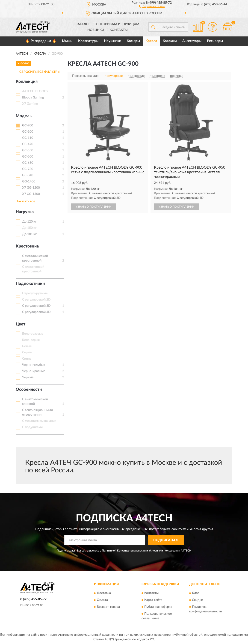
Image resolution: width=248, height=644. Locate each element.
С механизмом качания (39, 421)
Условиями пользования (164, 551)
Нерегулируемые (35, 293)
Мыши (67, 41)
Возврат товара (108, 607)
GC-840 (28, 175)
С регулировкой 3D (36, 306)
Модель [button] (24, 116)
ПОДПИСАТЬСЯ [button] (166, 540)
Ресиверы (215, 41)
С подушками (32, 427)
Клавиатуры (88, 41)
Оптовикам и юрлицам (118, 24)
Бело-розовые (33, 334)
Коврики (170, 41)
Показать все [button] (25, 201)
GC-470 (28, 144)
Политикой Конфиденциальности (124, 551)
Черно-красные (34, 371)
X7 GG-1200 (31, 188)
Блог (196, 593)
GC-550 (28, 150)
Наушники (113, 41)
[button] (152, 6)
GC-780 (28, 169)
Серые (27, 352)
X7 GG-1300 (31, 194)
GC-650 (28, 163)
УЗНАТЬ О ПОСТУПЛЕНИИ (93, 207)
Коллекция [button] (27, 82)
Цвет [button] (21, 324)
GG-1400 (29, 182)
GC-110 (28, 138)
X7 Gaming (30, 104)
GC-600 (28, 157)
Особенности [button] (29, 390)
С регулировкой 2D (36, 300)
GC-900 (28, 125)
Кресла (151, 41)
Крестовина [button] (27, 246)
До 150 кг (29, 228)
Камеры (133, 41)
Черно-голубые (34, 365)
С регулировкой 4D (36, 312)
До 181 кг (29, 234)
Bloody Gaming (33, 98)
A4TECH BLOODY (35, 91)
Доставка (104, 593)
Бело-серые (31, 340)
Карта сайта (153, 600)
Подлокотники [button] (30, 284)
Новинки (96, 30)
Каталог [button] (83, 24)
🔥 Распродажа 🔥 (41, 41)
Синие (27, 359)
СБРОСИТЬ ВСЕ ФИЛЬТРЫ (40, 72)
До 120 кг (29, 222)
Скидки (198, 600)
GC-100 (28, 132)
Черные (28, 377)
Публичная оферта (158, 607)
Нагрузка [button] (25, 212)
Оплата (102, 600)
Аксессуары (192, 41)
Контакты (119, 30)
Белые (27, 346)
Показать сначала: (86, 76)
